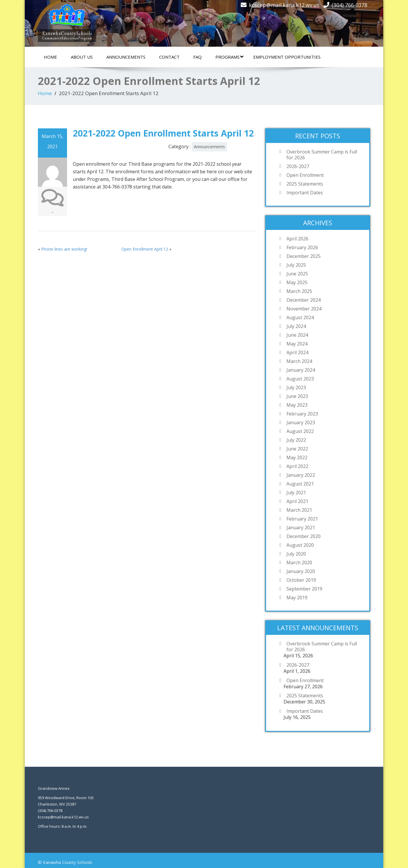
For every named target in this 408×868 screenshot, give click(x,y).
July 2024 (296, 326)
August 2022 (300, 431)
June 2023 (297, 396)
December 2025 (304, 256)
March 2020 (299, 563)
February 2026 (302, 247)
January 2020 (301, 571)
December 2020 (304, 536)
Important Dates (305, 193)
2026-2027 (298, 166)
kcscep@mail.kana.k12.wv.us (284, 5)
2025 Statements (305, 184)
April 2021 (297, 501)
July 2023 (296, 387)
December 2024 (304, 300)
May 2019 (297, 598)
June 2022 (297, 449)
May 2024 (297, 344)
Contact (169, 57)
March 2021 (299, 510)
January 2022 (301, 475)
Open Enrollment (305, 175)
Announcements (126, 57)
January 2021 (301, 528)
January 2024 (301, 370)
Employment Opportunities (287, 57)
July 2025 (296, 265)
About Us (82, 57)
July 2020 (296, 554)
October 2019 (301, 580)
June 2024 (297, 335)
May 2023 (297, 405)
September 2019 (304, 589)
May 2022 (297, 457)
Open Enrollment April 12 (145, 249)
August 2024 (300, 317)
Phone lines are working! (64, 249)
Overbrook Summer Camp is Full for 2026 (322, 155)
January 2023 (301, 422)
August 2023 (300, 379)
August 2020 (300, 545)
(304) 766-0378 (349, 5)
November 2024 (304, 309)
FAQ (197, 57)
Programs (229, 57)
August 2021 (300, 484)
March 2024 (299, 361)
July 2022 (296, 440)
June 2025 (297, 274)
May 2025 (297, 282)
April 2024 (297, 352)
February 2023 (302, 414)
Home (50, 57)
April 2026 (297, 239)
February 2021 (302, 519)
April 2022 (297, 466)
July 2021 (296, 492)
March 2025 (299, 291)
